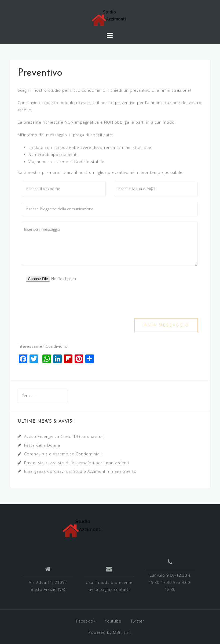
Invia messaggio (166, 325)
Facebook (86, 621)
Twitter (137, 621)
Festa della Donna (42, 445)
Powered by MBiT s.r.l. (110, 632)
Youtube (113, 621)
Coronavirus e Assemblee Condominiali (63, 454)
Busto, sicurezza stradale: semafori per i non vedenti (77, 463)
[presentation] (63, 302)
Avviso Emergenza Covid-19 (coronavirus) (64, 436)
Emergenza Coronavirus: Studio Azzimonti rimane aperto (80, 471)
